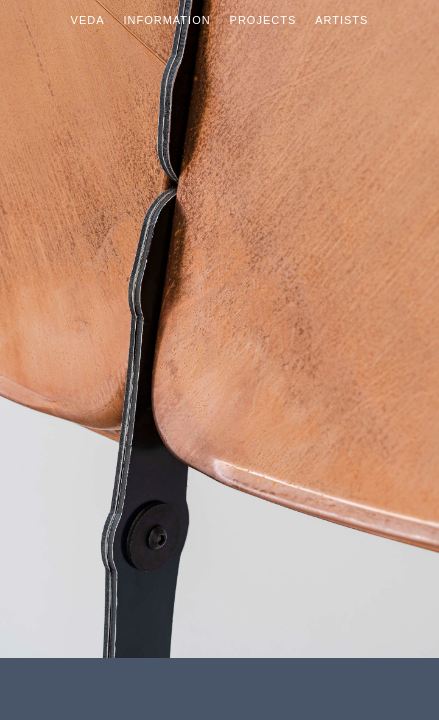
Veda (88, 20)
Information (166, 20)
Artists (341, 20)
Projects (263, 20)
